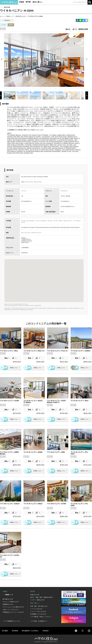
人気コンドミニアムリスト (11, 610)
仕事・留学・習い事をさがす (39, 606)
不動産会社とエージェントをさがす (13, 612)
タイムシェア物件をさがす (11, 602)
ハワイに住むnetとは (79, 2)
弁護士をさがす (35, 595)
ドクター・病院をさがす (38, 600)
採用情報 (15, 631)
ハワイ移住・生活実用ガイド (39, 621)
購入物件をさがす (21, 16)
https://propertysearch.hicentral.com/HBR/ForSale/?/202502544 (23, 305)
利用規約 (46, 631)
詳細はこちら (14, 368)
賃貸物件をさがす (8, 604)
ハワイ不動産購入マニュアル (11, 621)
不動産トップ (10, 16)
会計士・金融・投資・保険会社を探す (42, 597)
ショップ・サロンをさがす (38, 611)
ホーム (2, 16)
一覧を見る (7, 20)
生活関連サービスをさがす (38, 614)
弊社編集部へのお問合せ (30, 631)
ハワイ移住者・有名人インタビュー (41, 617)
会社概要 (5, 631)
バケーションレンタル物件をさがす (13, 607)
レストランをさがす (36, 609)
